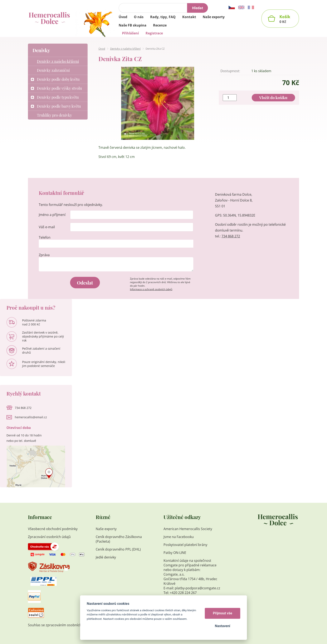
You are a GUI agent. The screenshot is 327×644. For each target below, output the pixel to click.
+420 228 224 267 (183, 593)
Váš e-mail (47, 227)
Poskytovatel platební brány (185, 545)
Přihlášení (130, 33)
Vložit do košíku (273, 98)
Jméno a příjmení (52, 215)
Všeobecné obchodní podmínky (53, 529)
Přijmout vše (223, 613)
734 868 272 (231, 236)
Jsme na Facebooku (179, 537)
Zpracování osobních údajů (49, 537)
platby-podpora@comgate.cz (197, 588)
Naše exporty (107, 529)
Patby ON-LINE (175, 553)
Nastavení (222, 626)
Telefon (45, 237)
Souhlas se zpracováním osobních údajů (60, 625)
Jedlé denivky (106, 557)
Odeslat (85, 283)
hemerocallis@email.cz (31, 417)
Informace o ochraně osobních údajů (151, 289)
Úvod (102, 49)
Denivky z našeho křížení (125, 49)
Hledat (198, 8)
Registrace (154, 33)
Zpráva (44, 255)
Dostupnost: (230, 71)
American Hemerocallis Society (188, 529)
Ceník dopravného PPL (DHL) (118, 549)
